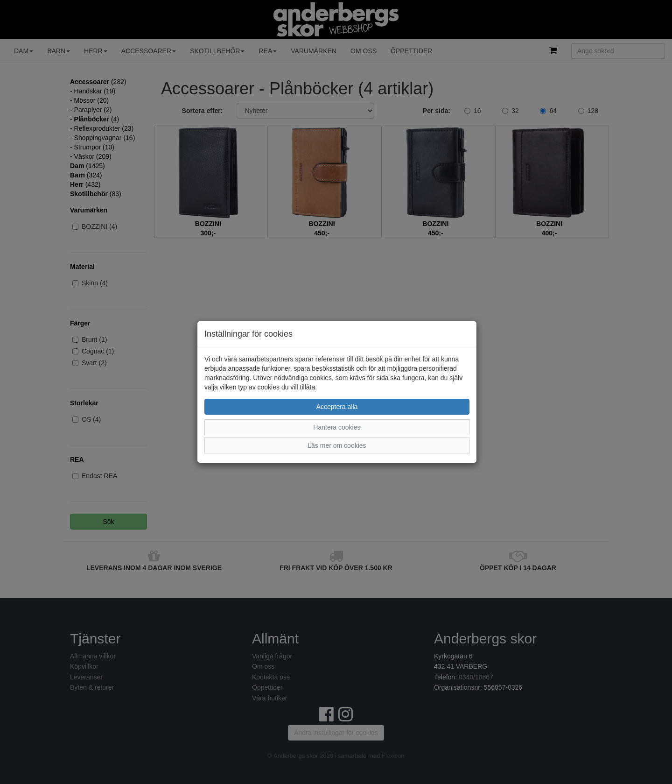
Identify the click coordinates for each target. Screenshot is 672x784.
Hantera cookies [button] (337, 427)
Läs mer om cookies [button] (337, 445)
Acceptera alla (337, 407)
